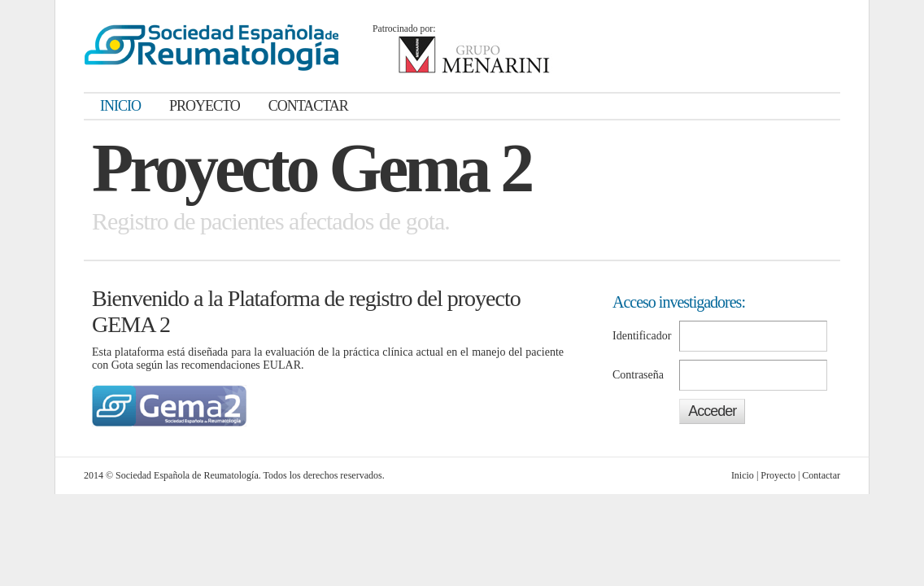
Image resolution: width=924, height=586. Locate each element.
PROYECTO (205, 106)
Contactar (821, 475)
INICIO (120, 106)
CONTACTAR (308, 106)
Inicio (743, 475)
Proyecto (778, 475)
